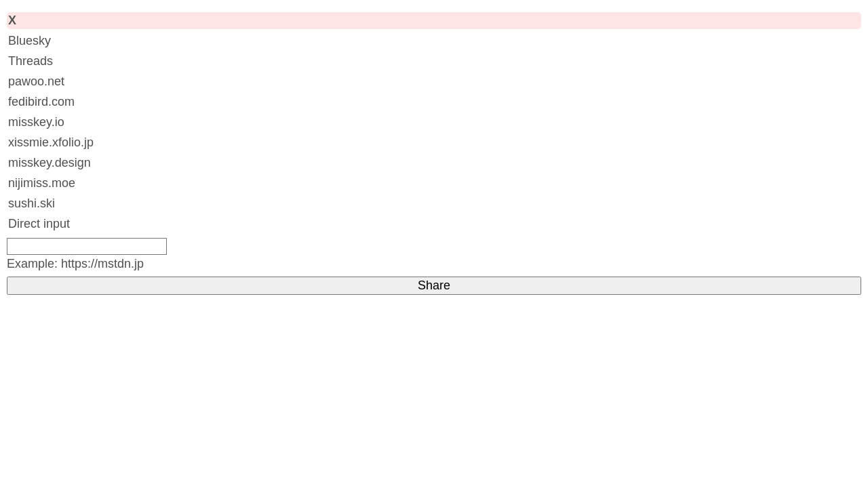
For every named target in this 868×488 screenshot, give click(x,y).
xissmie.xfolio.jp (51, 142)
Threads (31, 61)
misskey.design (50, 163)
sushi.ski (32, 203)
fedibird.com (41, 102)
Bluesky (29, 41)
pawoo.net (36, 81)
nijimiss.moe (42, 183)
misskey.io (36, 122)
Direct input (39, 224)
